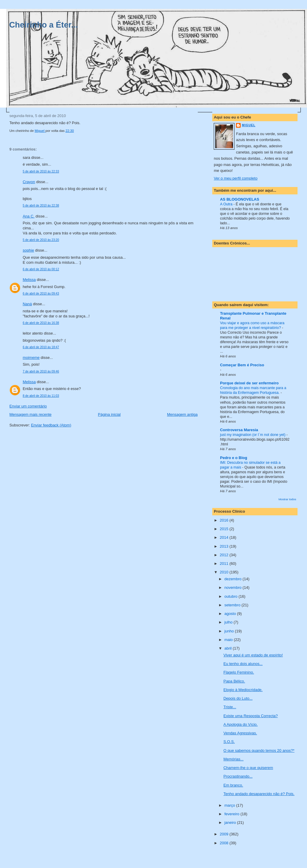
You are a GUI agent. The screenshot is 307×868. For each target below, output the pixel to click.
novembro (233, 588)
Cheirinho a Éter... (44, 25)
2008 (225, 843)
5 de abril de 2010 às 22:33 (41, 171)
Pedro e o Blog (234, 458)
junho (230, 631)
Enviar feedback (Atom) (51, 425)
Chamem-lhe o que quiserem (248, 768)
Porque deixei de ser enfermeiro (249, 383)
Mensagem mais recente (30, 414)
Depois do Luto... (238, 698)
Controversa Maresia (239, 430)
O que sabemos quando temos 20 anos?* (259, 750)
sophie (28, 250)
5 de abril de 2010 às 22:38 (41, 206)
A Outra (227, 204)
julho (229, 622)
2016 (225, 520)
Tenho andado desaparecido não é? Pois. (259, 794)
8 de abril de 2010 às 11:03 (41, 396)
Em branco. (233, 785)
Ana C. (29, 216)
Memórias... (234, 759)
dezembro (233, 579)
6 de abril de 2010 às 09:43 (41, 294)
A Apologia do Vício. (241, 724)
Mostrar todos (287, 499)
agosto (231, 614)
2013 (225, 546)
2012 (225, 555)
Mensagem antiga (182, 414)
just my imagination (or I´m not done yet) (253, 435)
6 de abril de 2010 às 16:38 (41, 323)
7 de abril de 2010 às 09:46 (41, 371)
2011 (225, 564)
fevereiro (232, 814)
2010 (225, 572)
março (230, 805)
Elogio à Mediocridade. (243, 690)
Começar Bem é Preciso (242, 365)
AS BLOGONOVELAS (240, 199)
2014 (225, 537)
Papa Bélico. (234, 681)
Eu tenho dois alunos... (243, 664)
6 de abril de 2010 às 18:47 (41, 347)
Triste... (230, 707)
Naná (27, 304)
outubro (232, 596)
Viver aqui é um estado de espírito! (253, 655)
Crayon (29, 182)
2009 (225, 834)
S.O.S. (229, 742)
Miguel (249, 125)
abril (229, 648)
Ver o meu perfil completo (236, 178)
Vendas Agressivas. (240, 733)
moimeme (31, 358)
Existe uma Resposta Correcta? (251, 716)
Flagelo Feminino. (239, 672)
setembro (233, 605)
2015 (225, 529)
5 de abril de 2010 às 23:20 (41, 240)
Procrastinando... (238, 776)
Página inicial (109, 414)
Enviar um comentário (28, 406)
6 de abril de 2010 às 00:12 (41, 269)
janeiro (231, 823)
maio (229, 640)
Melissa (29, 280)
